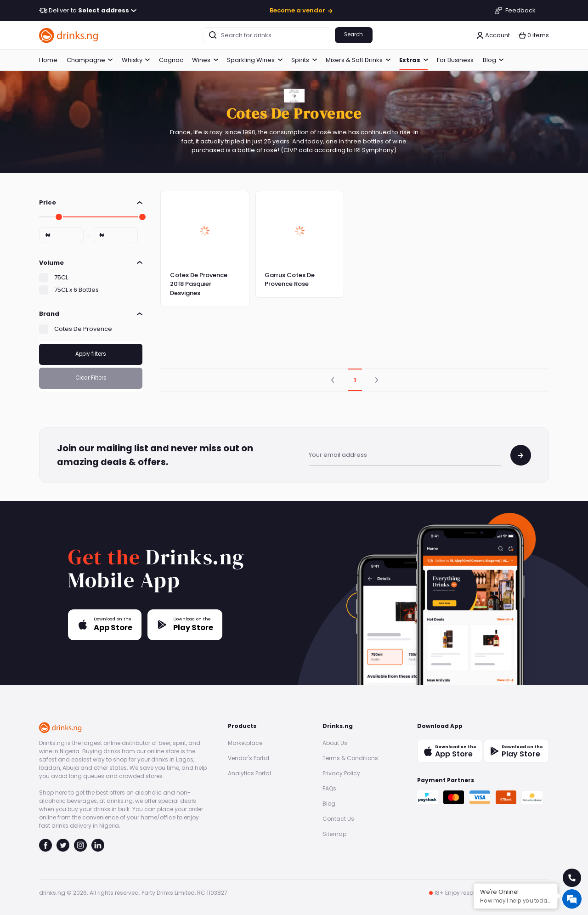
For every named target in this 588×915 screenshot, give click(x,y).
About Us (335, 743)
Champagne (90, 60)
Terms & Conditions (350, 758)
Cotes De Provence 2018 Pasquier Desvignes (199, 284)
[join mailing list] (521, 455)
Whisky (136, 60)
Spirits (304, 60)
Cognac (171, 60)
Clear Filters (91, 378)
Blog (493, 60)
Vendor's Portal (249, 758)
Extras (414, 60)
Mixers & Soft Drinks (358, 60)
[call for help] (572, 878)
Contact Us (338, 819)
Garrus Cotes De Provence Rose (290, 280)
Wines (205, 60)
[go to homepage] (69, 35)
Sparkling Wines (255, 60)
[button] (534, 35)
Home (48, 60)
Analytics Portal (249, 773)
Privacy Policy (341, 773)
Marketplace (245, 743)
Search (353, 34)
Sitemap (334, 834)
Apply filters (91, 354)
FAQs (329, 788)
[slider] (59, 217)
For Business (455, 60)
